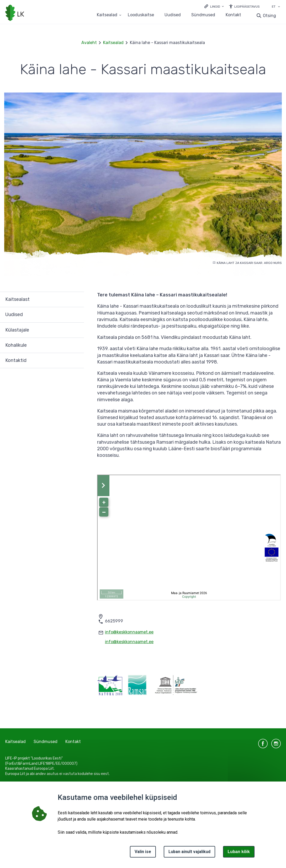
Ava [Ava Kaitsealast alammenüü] (77, 299)
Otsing (269, 16)
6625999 (114, 621)
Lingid (215, 7)
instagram (276, 744)
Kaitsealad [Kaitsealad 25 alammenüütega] (107, 15)
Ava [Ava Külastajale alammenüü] (77, 330)
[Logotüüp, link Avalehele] (15, 13)
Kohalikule (16, 345)
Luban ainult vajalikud (189, 852)
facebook (263, 744)
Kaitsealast (17, 299)
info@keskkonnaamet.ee (129, 632)
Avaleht (89, 43)
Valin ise (143, 852)
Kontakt (233, 15)
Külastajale (17, 330)
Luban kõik (239, 852)
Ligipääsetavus (247, 7)
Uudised (173, 15)
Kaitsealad (113, 43)
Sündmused (203, 15)
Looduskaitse (141, 15)
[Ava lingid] (214, 6)
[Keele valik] (279, 7)
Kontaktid (16, 360)
